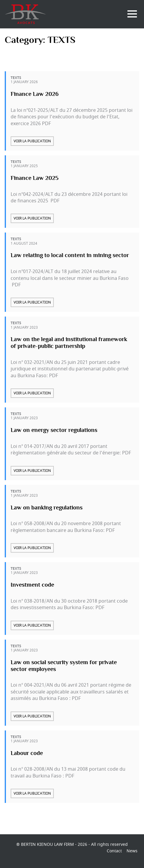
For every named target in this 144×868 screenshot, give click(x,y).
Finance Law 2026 (35, 94)
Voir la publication (32, 141)
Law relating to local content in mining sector (70, 256)
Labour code (27, 753)
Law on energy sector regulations (54, 430)
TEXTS (16, 78)
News (132, 851)
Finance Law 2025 (35, 178)
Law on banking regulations (47, 508)
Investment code (32, 585)
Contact (114, 851)
